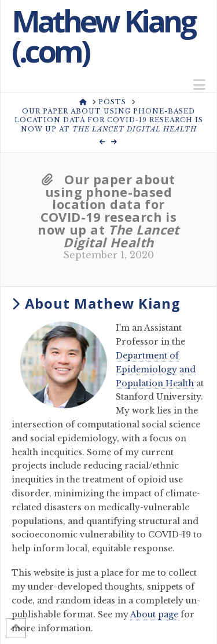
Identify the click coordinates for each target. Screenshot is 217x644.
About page (154, 614)
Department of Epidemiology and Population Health (156, 369)
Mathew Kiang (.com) (103, 36)
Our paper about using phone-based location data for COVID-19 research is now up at (108, 211)
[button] (199, 85)
